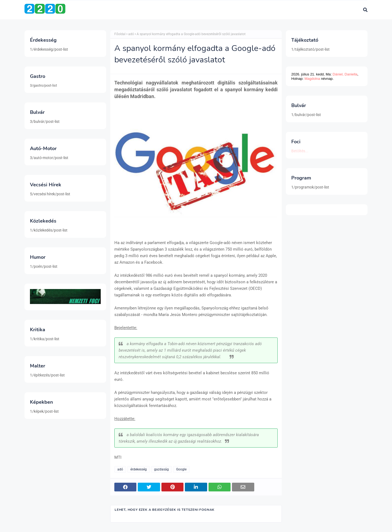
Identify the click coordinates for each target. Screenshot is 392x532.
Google (181, 469)
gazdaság (161, 469)
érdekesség (139, 469)
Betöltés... (300, 151)
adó (131, 34)
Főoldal (120, 34)
